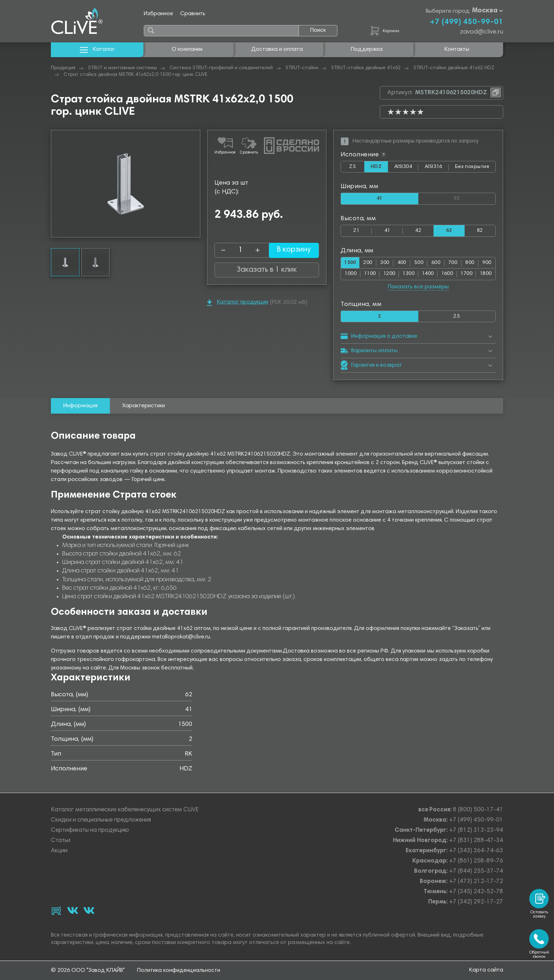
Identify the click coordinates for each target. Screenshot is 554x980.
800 (470, 263)
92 (475, 197)
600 (436, 263)
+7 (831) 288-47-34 (476, 841)
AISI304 (406, 168)
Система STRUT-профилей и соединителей (221, 68)
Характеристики (144, 407)
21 (356, 231)
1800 (486, 274)
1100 (370, 274)
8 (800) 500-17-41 (478, 810)
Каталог (97, 50)
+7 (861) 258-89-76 (476, 861)
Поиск (318, 30)
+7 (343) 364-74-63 (476, 851)
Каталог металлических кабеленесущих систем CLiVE (125, 810)
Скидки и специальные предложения (101, 820)
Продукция (63, 68)
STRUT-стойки (302, 68)
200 (369, 263)
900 (487, 263)
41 (387, 231)
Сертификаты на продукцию (90, 831)
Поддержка (367, 49)
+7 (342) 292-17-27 (476, 902)
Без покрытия (472, 167)
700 (453, 263)
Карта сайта (486, 970)
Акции (59, 851)
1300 (408, 274)
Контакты (457, 49)
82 (480, 231)
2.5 (457, 317)
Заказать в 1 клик (267, 270)
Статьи (61, 841)
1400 (428, 274)
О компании (187, 49)
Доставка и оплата (277, 49)
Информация (80, 407)
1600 (447, 274)
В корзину (289, 250)
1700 (466, 274)
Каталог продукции (238, 303)
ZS (356, 168)
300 (386, 263)
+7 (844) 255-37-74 (476, 871)
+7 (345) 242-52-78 (476, 892)
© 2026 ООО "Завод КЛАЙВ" (88, 970)
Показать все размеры (418, 287)
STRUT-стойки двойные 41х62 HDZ (454, 68)
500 (420, 263)
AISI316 (437, 168)
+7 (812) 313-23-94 (476, 831)
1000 (350, 274)
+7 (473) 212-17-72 (476, 882)
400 (403, 263)
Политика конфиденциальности (179, 970)
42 (418, 231)
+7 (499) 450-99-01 (466, 22)
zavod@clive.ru (482, 32)
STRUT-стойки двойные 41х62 (366, 68)
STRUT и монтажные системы (122, 68)
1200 (389, 274)
